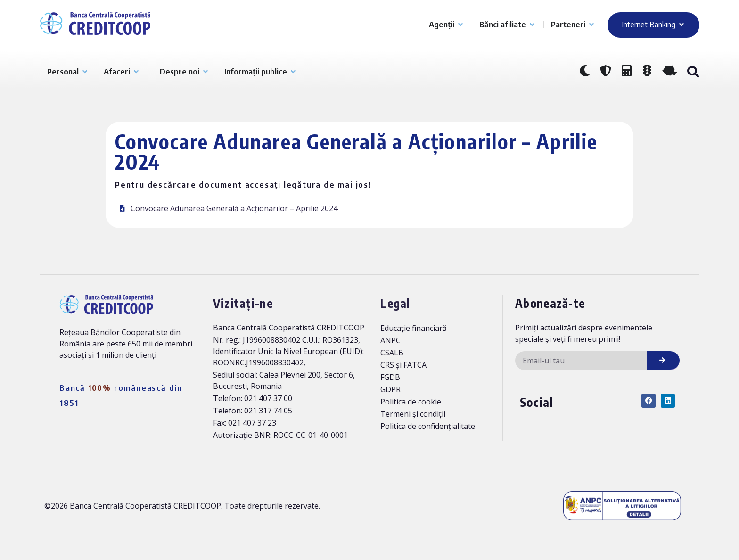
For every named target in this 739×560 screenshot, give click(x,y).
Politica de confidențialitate (428, 426)
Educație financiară (414, 328)
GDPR (390, 389)
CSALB (392, 353)
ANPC (390, 340)
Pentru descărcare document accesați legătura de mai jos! (243, 185)
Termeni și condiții (413, 414)
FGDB (390, 377)
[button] (693, 72)
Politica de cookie (411, 402)
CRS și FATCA (403, 365)
